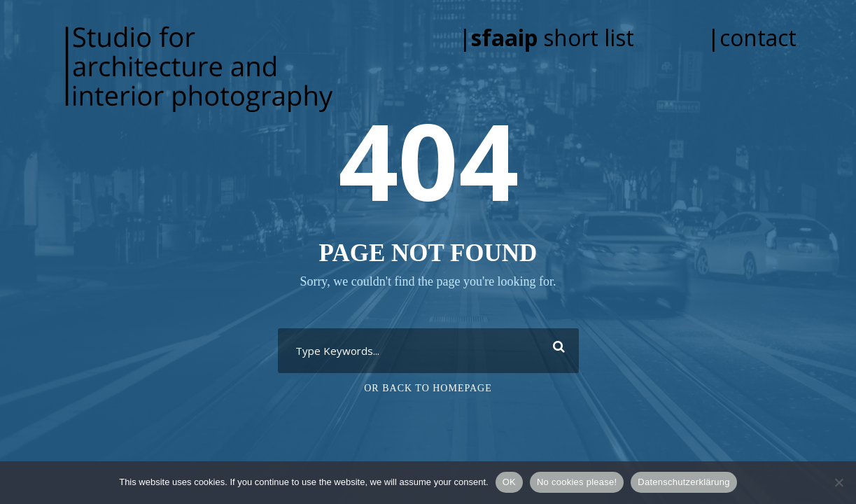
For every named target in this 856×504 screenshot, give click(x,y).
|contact (752, 37)
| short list (566, 37)
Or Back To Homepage (428, 388)
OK (509, 482)
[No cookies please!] (839, 482)
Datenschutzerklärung (683, 482)
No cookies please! (577, 482)
